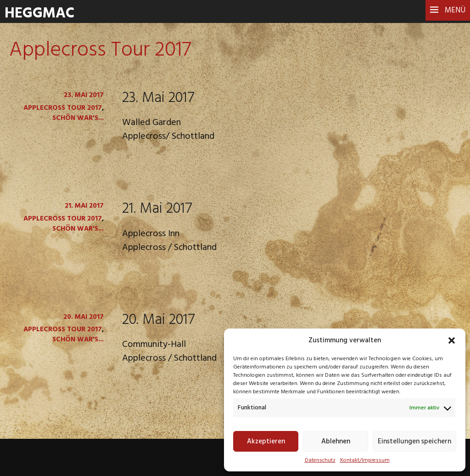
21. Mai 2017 (157, 209)
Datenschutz (320, 460)
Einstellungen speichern (414, 442)
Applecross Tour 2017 (63, 108)
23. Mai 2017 (158, 98)
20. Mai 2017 (159, 320)
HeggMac (39, 14)
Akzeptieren (266, 442)
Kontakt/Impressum (365, 460)
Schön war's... (78, 118)
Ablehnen (336, 442)
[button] (452, 340)
